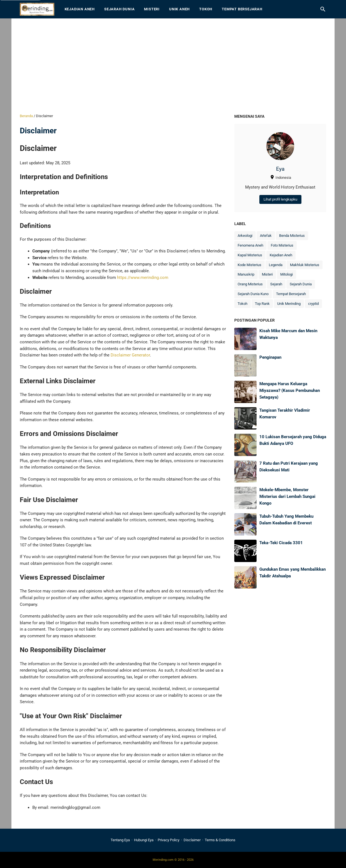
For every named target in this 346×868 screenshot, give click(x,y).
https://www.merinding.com (143, 278)
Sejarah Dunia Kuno (253, 294)
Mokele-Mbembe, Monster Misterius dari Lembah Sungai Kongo (287, 496)
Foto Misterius (282, 245)
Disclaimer (192, 840)
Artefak (266, 236)
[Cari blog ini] (323, 9)
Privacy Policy (169, 840)
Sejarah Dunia (119, 9)
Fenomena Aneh (250, 245)
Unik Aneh (179, 9)
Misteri (152, 9)
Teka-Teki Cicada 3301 (281, 543)
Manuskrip (246, 274)
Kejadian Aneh (80, 9)
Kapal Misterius (250, 255)
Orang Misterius (250, 284)
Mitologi (287, 274)
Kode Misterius (249, 265)
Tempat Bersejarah (242, 9)
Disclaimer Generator (130, 355)
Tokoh (206, 9)
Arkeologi (245, 236)
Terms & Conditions (220, 840)
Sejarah (276, 284)
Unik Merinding (289, 304)
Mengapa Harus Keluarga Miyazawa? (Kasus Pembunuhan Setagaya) (290, 390)
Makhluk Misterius (305, 265)
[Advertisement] (173, 66)
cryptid (313, 304)
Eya (280, 169)
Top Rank (262, 304)
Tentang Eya (120, 840)
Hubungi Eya (144, 840)
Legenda (276, 265)
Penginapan (270, 357)
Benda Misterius (292, 236)
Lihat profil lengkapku (280, 199)
